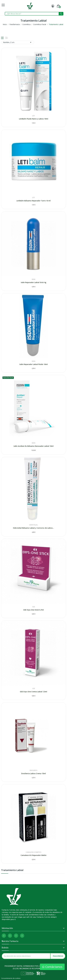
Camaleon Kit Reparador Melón (33, 855)
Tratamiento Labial (12, 870)
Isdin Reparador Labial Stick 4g (33, 282)
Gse (34, 607)
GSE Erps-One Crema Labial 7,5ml (33, 692)
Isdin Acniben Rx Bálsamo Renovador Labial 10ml (34, 446)
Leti (33, 116)
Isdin (33, 279)
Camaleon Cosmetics (33, 852)
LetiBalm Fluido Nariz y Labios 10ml (34, 119)
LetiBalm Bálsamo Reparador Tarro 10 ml (34, 201)
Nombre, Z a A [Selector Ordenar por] (18, 42)
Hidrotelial (33, 525)
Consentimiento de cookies (11, 978)
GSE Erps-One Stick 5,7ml (33, 610)
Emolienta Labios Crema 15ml (34, 773)
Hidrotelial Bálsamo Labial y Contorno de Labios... (33, 528)
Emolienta (34, 770)
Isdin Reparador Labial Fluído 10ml (34, 364)
